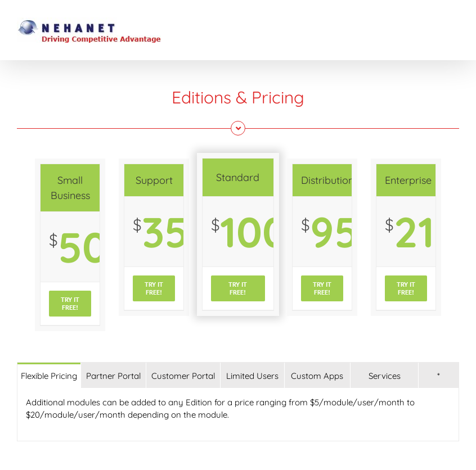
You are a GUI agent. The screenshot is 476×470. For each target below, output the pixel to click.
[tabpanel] (238, 415)
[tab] (49, 375)
